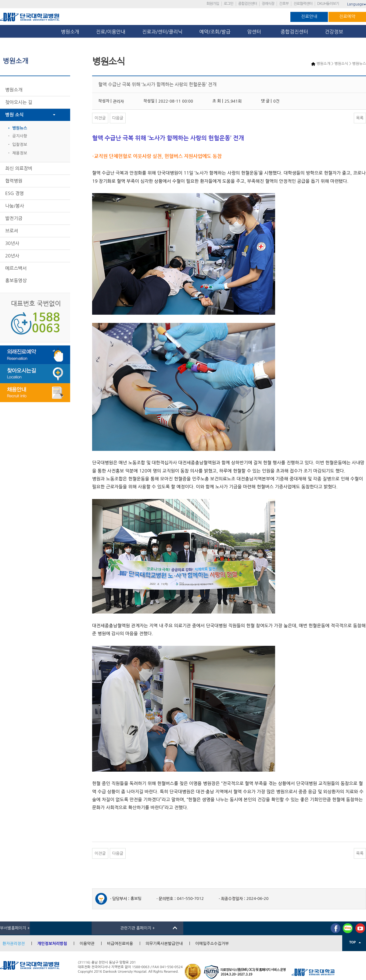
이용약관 (87, 944)
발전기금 (14, 218)
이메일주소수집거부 (212, 944)
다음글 (118, 118)
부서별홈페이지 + (15, 928)
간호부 (284, 4)
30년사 (12, 243)
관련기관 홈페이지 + (138, 928)
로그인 (229, 4)
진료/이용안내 (111, 32)
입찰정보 (20, 145)
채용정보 (20, 153)
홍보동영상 (16, 280)
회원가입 (213, 4)
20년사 (12, 256)
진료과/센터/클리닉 (162, 32)
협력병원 (14, 181)
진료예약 (347, 16)
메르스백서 (16, 268)
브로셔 (12, 231)
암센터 (256, 32)
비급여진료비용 (120, 944)
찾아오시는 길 (19, 102)
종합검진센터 (248, 4)
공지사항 (20, 136)
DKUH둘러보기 (328, 4)
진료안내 (309, 16)
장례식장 (268, 4)
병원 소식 (14, 115)
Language (357, 4)
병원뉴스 (20, 128)
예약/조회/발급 (215, 32)
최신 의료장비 (19, 168)
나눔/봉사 (15, 206)
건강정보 (334, 32)
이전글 (100, 118)
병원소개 (70, 32)
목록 (360, 118)
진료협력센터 (303, 4)
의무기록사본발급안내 (164, 944)
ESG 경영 (14, 193)
